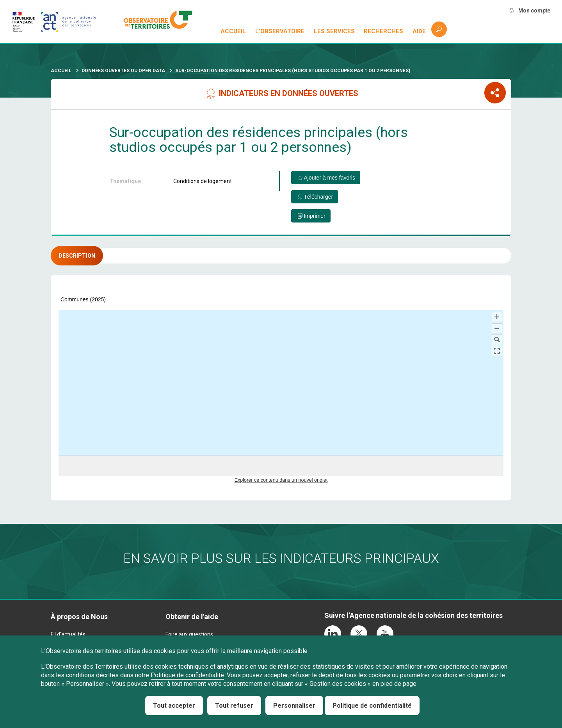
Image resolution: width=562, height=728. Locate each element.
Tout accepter (174, 706)
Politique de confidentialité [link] (372, 706)
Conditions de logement (203, 181)
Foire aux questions (189, 634)
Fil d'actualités (68, 634)
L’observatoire (280, 31)
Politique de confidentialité (187, 675)
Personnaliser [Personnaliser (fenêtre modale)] (294, 706)
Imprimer (314, 216)
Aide (419, 31)
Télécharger (318, 197)
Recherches (383, 31)
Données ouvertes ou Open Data (123, 71)
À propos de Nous (79, 617)
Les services (334, 31)
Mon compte (534, 11)
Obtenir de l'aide (192, 617)
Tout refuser (234, 706)
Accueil (233, 31)
